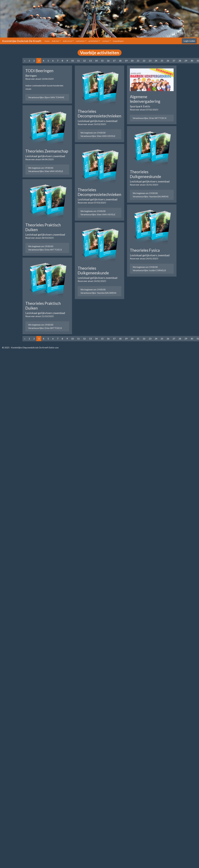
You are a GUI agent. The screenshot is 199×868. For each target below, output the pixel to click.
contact (106, 41)
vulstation (80, 41)
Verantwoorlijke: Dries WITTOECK (45, 250)
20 (132, 61)
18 (120, 61)
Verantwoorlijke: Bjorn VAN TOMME (46, 97)
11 (78, 61)
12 (84, 61)
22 (144, 61)
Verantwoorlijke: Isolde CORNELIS (149, 270)
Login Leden (189, 41)
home (48, 41)
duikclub (55, 41)
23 (150, 61)
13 (90, 61)
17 (114, 61)
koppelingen (118, 41)
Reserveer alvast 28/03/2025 (39, 238)
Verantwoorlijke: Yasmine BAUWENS (98, 293)
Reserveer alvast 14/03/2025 (92, 124)
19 (126, 61)
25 (162, 61)
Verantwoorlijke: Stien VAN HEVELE (46, 171)
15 (102, 61)
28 (180, 61)
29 (186, 61)
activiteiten (94, 41)
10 (72, 61)
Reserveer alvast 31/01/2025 (144, 185)
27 (174, 61)
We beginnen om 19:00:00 (41, 168)
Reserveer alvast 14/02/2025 (92, 281)
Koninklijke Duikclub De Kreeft (22, 41)
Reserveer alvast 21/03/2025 (39, 316)
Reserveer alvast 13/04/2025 (39, 79)
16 (108, 61)
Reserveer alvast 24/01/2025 (144, 258)
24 (156, 61)
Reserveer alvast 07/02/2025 (144, 110)
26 (168, 61)
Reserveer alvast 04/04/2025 (39, 159)
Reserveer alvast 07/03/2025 (92, 203)
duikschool (68, 41)
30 (192, 61)
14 (96, 61)
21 (138, 61)
